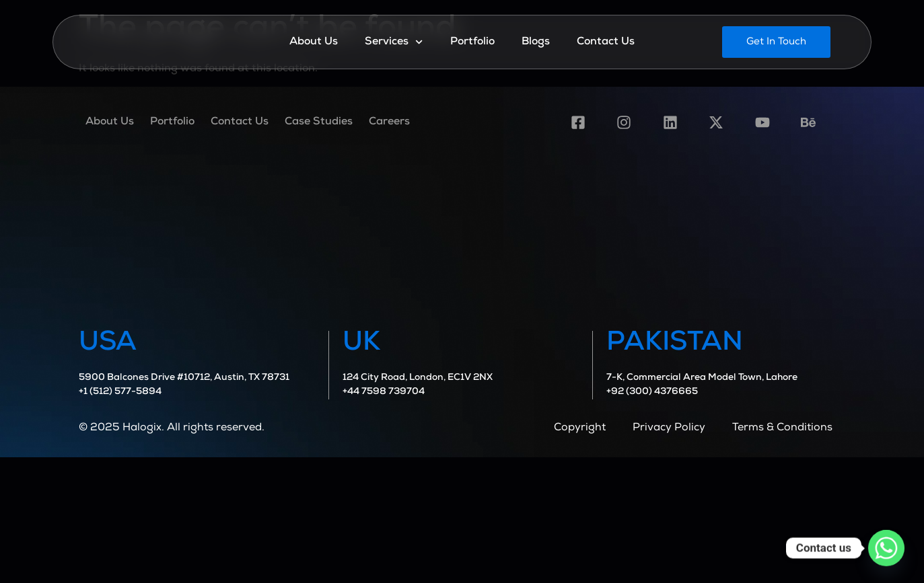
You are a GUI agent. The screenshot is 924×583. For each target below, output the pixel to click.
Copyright (580, 428)
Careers (389, 122)
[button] (776, 42)
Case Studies (319, 122)
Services (394, 42)
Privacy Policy (669, 428)
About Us (314, 42)
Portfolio (472, 42)
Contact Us (606, 42)
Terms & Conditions (782, 428)
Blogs (536, 42)
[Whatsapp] (886, 548)
